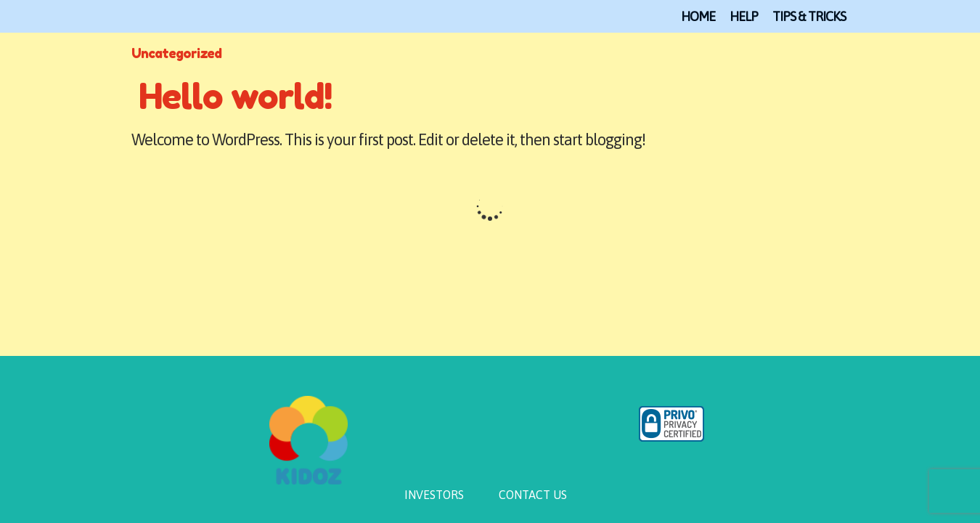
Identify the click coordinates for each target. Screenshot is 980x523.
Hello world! (235, 96)
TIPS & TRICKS (809, 16)
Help (744, 16)
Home (698, 16)
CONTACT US (533, 495)
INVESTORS (434, 495)
